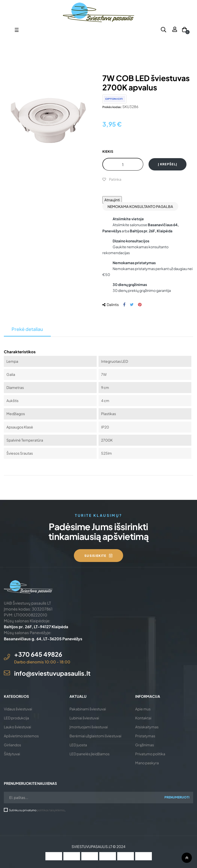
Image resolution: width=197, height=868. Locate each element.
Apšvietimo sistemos (21, 736)
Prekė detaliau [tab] (27, 329)
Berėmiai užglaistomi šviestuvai (95, 736)
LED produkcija (16, 718)
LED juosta (78, 745)
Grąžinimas (145, 745)
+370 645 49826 (38, 654)
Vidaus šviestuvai (18, 709)
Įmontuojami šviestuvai (89, 727)
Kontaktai (143, 718)
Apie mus (143, 709)
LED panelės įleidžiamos (90, 754)
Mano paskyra (147, 763)
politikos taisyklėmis (51, 810)
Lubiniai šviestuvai (84, 718)
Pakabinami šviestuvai (88, 709)
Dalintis (124, 305)
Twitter (132, 305)
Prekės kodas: (112, 107)
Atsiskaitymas (147, 727)
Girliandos (12, 745)
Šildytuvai (12, 754)
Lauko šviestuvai (17, 727)
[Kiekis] (123, 164)
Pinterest (140, 305)
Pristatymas (145, 736)
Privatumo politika (150, 754)
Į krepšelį (168, 164)
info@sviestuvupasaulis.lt (52, 673)
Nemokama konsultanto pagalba (140, 206)
